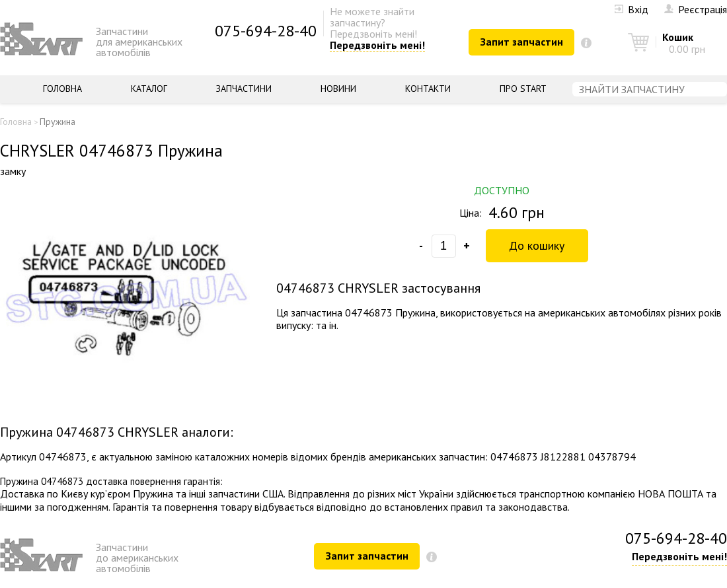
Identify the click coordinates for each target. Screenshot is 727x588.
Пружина (57, 122)
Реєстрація (696, 9)
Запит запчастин (522, 42)
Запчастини (244, 89)
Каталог (149, 89)
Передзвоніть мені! (377, 46)
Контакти (428, 89)
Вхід (631, 9)
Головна (62, 89)
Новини (338, 89)
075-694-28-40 (266, 31)
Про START (523, 89)
